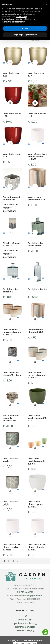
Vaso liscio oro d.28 (11, 75)
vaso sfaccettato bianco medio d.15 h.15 (37, 157)
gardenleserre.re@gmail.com (28, 596)
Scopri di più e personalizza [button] (25, 639)
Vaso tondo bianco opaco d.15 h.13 (35, 504)
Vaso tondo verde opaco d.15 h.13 (37, 418)
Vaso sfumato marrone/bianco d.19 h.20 (12, 332)
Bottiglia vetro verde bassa (36, 244)
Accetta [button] (25, 632)
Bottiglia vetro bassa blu (11, 290)
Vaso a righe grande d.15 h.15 (36, 198)
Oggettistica (10, 17)
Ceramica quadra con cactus (12, 198)
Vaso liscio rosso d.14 (12, 155)
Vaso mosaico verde (11, 460)
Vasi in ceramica (27, 17)
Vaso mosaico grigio (11, 503)
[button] (47, 608)
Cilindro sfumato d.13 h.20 (12, 244)
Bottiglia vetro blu (38, 289)
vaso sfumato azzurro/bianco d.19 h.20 (36, 375)
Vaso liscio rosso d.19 (37, 115)
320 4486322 (27, 592)
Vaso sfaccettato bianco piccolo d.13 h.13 (37, 547)
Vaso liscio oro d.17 (36, 75)
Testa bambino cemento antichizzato (11, 418)
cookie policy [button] (21, 620)
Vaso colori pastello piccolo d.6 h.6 (37, 461)
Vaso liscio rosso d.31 (12, 115)
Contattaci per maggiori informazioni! (11, 208)
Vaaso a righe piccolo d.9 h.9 (36, 331)
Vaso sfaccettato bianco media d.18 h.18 (12, 547)
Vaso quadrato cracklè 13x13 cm (12, 374)
